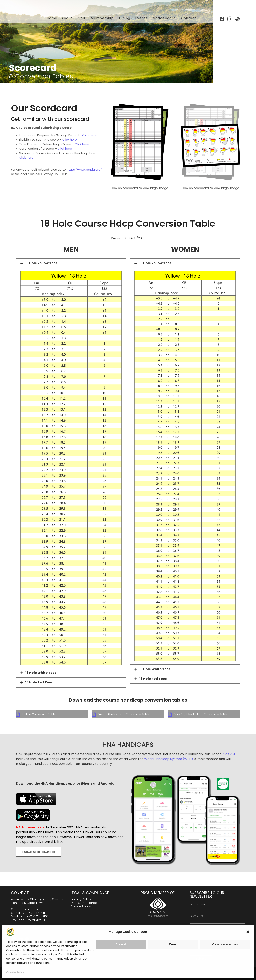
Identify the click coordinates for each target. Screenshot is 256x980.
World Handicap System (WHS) (169, 759)
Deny (173, 944)
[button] (248, 932)
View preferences (225, 944)
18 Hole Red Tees (39, 682)
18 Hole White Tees (41, 673)
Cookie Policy (15, 972)
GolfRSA (229, 754)
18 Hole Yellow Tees (41, 263)
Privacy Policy (81, 899)
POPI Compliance (84, 903)
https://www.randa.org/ (84, 169)
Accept (121, 944)
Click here (89, 135)
